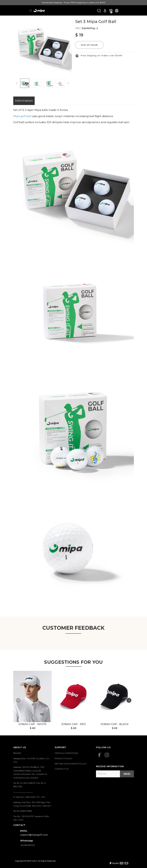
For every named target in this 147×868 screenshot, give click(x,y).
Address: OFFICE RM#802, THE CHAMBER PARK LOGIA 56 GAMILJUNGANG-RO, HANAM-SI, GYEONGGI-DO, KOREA (30, 772)
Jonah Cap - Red (73, 724)
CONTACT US (62, 769)
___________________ (23, 792)
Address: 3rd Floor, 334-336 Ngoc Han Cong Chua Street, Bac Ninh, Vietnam (32, 804)
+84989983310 (28, 845)
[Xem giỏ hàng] (111, 10)
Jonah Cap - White (32, 724)
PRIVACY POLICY (64, 758)
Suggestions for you (73, 662)
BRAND (17, 753)
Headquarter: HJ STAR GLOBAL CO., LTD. (32, 760)
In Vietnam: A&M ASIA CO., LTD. (29, 797)
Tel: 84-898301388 (23, 811)
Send (127, 774)
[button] (129, 701)
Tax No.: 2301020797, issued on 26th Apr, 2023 (31, 818)
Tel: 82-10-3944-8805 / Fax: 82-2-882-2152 (30, 785)
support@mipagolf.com (34, 835)
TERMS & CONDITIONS (66, 753)
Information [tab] (24, 101)
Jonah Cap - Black (115, 724)
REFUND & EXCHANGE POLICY (71, 764)
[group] (43, 45)
